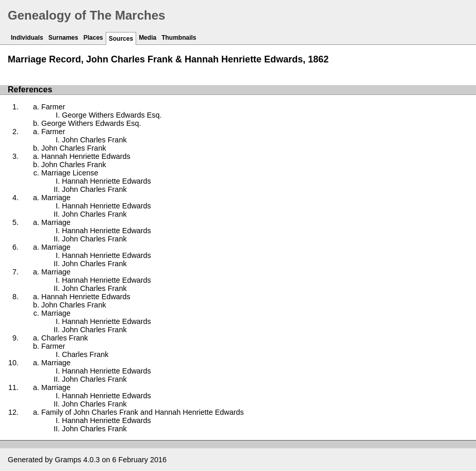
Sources (121, 39)
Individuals (27, 38)
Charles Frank (64, 338)
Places (93, 38)
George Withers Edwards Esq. (112, 115)
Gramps (68, 460)
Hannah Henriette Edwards (86, 156)
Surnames (63, 38)
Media (147, 38)
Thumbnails (179, 38)
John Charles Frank (94, 140)
